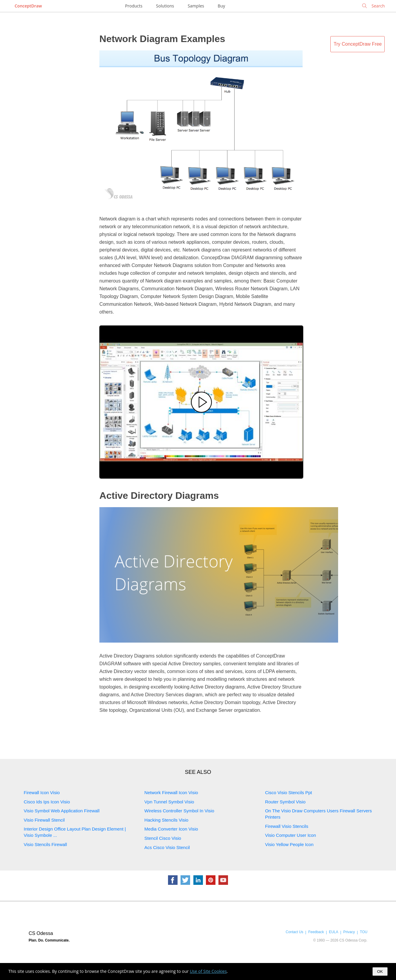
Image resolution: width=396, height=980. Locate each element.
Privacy (349, 932)
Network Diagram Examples (162, 39)
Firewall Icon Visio (42, 793)
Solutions (165, 6)
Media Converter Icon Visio (171, 829)
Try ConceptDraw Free (358, 44)
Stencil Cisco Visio (163, 838)
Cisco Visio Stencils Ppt (288, 793)
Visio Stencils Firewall (46, 844)
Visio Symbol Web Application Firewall (62, 811)
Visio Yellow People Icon (289, 844)
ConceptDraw (28, 6)
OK (380, 971)
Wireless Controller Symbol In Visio (179, 811)
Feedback (316, 932)
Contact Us (294, 932)
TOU (364, 932)
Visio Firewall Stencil (44, 820)
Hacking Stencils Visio (166, 820)
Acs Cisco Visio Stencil (167, 847)
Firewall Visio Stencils (287, 826)
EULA (333, 932)
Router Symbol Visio (285, 802)
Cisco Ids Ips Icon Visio (47, 802)
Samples (196, 6)
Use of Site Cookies (208, 971)
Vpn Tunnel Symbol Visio (169, 802)
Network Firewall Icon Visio (171, 793)
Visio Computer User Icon (291, 835)
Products (134, 6)
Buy (222, 6)
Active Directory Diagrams (159, 496)
